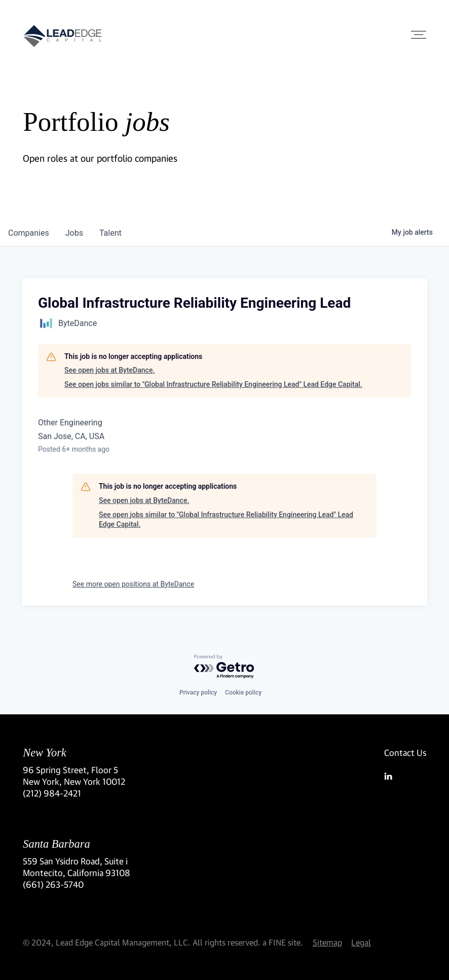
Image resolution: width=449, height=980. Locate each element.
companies (29, 233)
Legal (361, 942)
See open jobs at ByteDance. (109, 370)
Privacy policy (198, 693)
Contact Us (405, 753)
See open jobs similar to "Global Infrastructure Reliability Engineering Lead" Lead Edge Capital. (213, 384)
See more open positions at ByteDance (133, 584)
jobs (74, 233)
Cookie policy (243, 693)
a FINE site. (283, 942)
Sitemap (327, 942)
